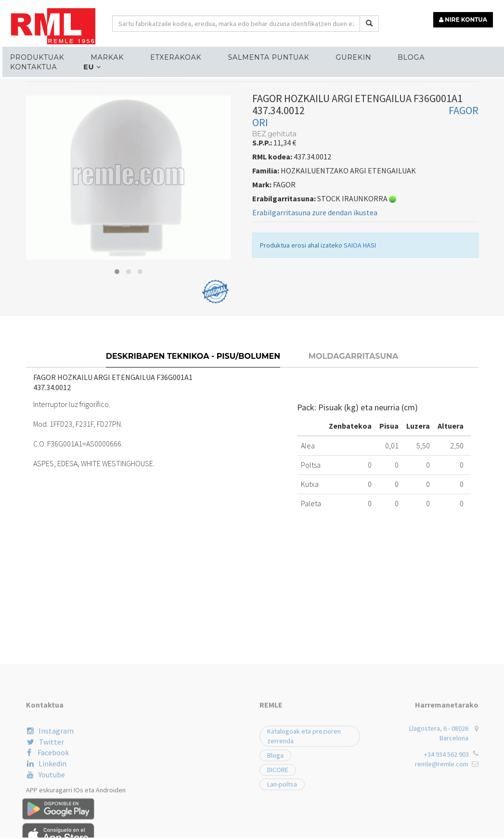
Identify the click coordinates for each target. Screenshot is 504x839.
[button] (117, 290)
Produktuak (35, 56)
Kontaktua (463, 56)
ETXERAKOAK (171, 56)
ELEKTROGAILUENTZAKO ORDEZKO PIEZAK (100, 94)
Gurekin (346, 56)
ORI (260, 142)
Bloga (401, 56)
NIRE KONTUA (465, 18)
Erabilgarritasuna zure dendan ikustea (315, 232)
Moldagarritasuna (354, 374)
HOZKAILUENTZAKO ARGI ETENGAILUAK (243, 94)
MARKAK (104, 56)
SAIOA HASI (360, 264)
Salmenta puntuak (262, 56)
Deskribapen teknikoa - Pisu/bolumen (193, 374)
